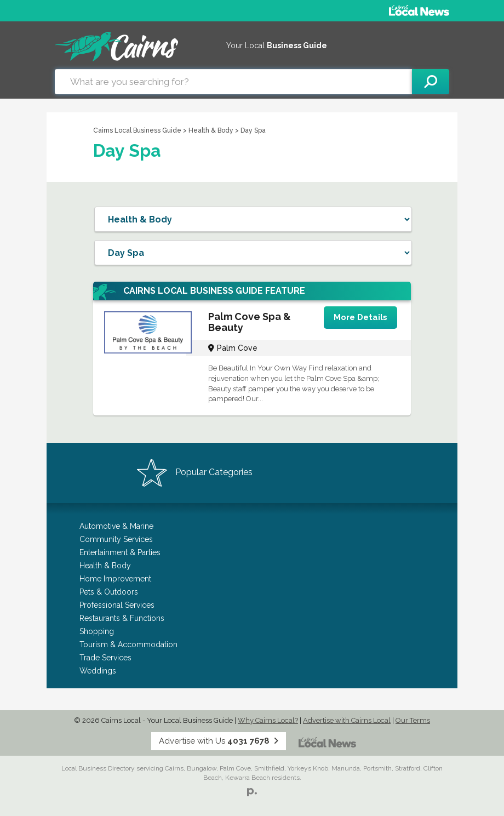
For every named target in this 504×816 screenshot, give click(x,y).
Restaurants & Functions (122, 618)
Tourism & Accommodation (128, 644)
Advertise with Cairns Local (347, 720)
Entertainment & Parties (120, 552)
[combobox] (233, 82)
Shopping (97, 631)
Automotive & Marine (116, 526)
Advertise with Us (219, 741)
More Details (360, 317)
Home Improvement (115, 579)
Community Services (116, 539)
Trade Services (105, 658)
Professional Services (117, 605)
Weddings (98, 671)
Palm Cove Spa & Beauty (250, 322)
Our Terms (413, 720)
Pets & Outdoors (109, 592)
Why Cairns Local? (268, 720)
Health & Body (212, 130)
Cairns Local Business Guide (137, 130)
